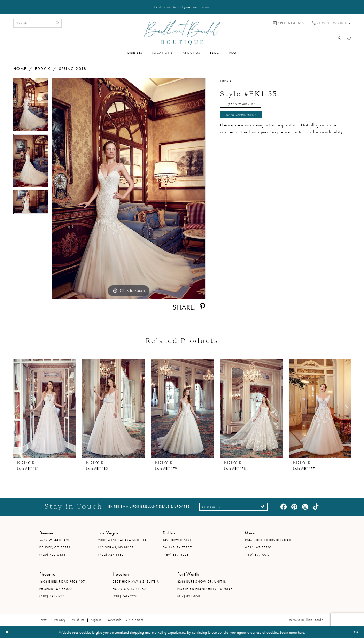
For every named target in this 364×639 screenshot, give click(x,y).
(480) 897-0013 (257, 555)
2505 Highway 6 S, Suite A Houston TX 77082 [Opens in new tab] (136, 586)
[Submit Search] (57, 23)
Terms (44, 621)
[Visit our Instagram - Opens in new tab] (305, 507)
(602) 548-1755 (52, 596)
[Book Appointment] (288, 23)
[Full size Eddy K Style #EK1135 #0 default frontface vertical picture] (129, 188)
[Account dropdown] (339, 38)
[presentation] (45, 408)
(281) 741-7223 (125, 596)
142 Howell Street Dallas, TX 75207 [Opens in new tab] (179, 544)
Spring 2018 (73, 69)
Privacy (60, 621)
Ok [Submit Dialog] (356, 633)
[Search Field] (38, 23)
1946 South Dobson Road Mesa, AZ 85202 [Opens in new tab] (268, 544)
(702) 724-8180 (111, 555)
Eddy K (43, 69)
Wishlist (78, 621)
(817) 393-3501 (190, 596)
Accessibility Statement (126, 621)
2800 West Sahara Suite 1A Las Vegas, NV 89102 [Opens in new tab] (123, 544)
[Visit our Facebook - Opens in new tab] (284, 507)
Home (20, 69)
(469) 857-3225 (176, 555)
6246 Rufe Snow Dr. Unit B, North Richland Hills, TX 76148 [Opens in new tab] (205, 586)
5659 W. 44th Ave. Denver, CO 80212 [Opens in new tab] (55, 544)
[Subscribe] (268, 507)
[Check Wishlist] (349, 38)
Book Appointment (244, 117)
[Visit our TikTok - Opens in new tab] (316, 507)
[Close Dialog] (8, 633)
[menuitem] (288, 23)
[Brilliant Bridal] (182, 32)
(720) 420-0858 (52, 555)
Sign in (96, 621)
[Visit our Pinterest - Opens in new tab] (294, 507)
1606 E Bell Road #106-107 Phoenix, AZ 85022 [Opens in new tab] (62, 586)
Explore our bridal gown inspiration (182, 7)
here (301, 633)
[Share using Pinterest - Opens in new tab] (202, 307)
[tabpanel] (31, 106)
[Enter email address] (234, 507)
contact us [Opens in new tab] (302, 135)
